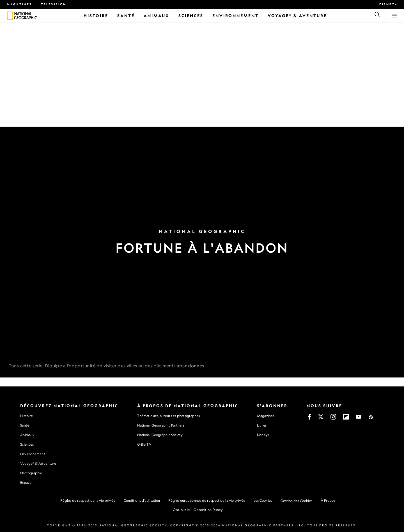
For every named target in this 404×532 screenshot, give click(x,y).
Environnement (33, 454)
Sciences (27, 444)
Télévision (54, 4)
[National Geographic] (10, 16)
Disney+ (388, 4)
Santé (25, 425)
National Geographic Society (160, 435)
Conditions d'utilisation (142, 500)
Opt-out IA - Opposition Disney (198, 510)
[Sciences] (191, 16)
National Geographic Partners (161, 425)
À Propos (328, 500)
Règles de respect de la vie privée (88, 500)
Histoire (27, 416)
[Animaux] (157, 16)
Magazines (19, 4)
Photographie (31, 473)
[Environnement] (236, 16)
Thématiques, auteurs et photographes (169, 416)
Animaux (27, 435)
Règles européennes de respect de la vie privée (207, 500)
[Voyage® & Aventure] (297, 16)
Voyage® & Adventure (38, 463)
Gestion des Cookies (296, 501)
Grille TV (144, 444)
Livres (262, 425)
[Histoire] (96, 16)
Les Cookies (263, 500)
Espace (26, 483)
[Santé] (126, 16)
